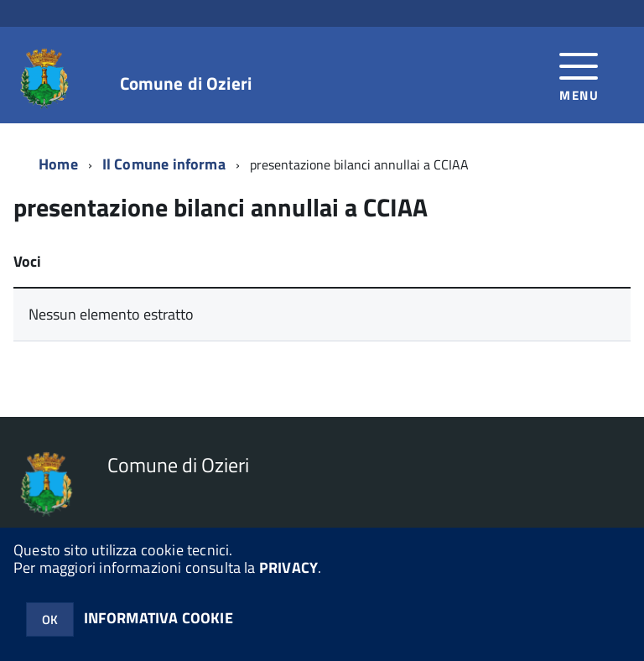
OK (50, 619)
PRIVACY (288, 567)
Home (58, 164)
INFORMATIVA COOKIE (158, 618)
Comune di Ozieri (186, 83)
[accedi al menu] (579, 75)
